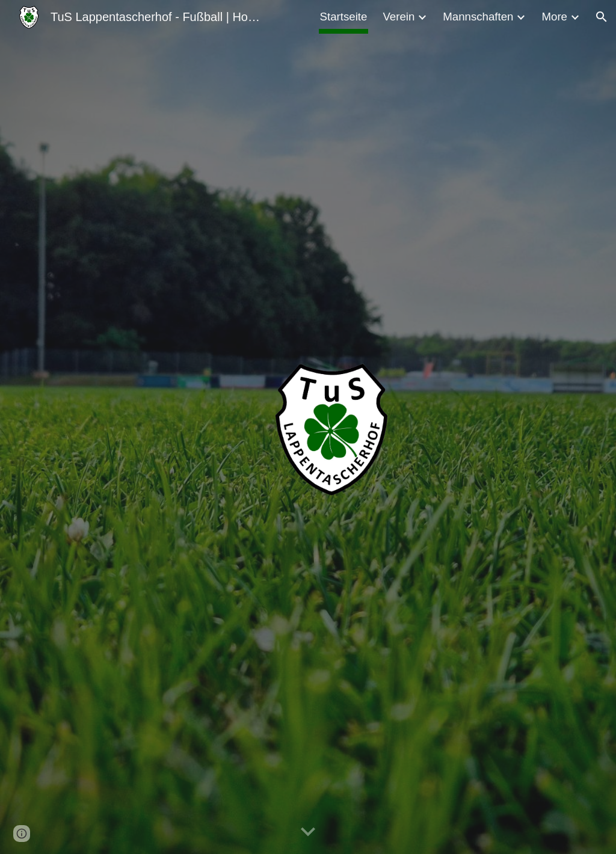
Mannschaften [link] (478, 17)
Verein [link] (399, 17)
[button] (602, 17)
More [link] (554, 17)
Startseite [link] (344, 17)
